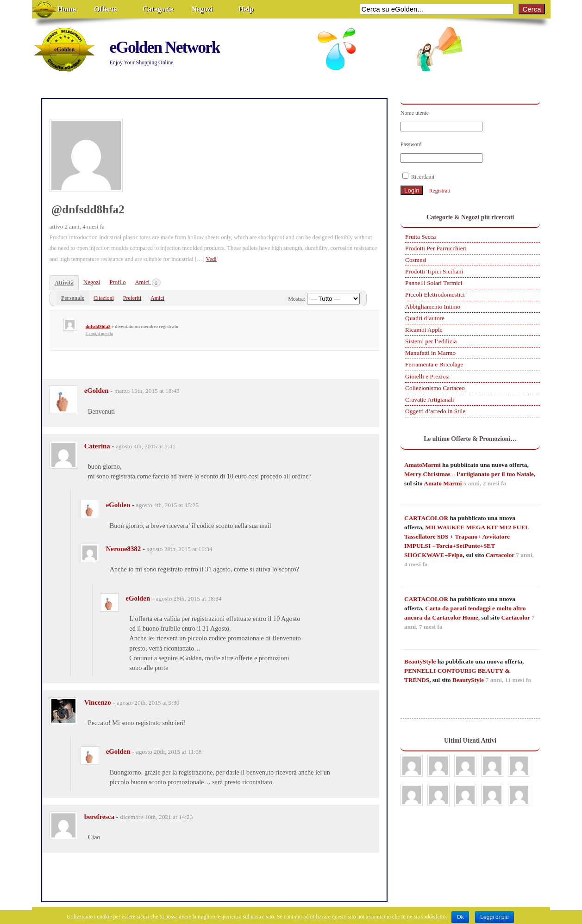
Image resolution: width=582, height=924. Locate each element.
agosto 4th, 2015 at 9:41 (146, 446)
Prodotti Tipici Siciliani (434, 271)
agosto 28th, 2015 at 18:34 (189, 598)
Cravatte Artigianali (430, 400)
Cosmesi (416, 260)
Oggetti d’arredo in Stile (435, 411)
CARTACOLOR (426, 518)
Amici (148, 283)
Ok (460, 917)
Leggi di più (494, 917)
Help (246, 9)
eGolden (97, 391)
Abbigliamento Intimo (433, 307)
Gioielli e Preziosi (427, 376)
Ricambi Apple (424, 330)
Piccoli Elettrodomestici (435, 295)
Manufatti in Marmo (430, 353)
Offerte (106, 9)
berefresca (99, 817)
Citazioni (104, 298)
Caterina (97, 446)
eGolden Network (165, 47)
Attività (64, 283)
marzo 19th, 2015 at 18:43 (147, 391)
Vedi (211, 259)
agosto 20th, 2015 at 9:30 (148, 703)
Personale (73, 298)
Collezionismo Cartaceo (435, 388)
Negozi (202, 9)
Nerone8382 (124, 549)
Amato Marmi (443, 483)
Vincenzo (98, 702)
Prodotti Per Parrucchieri (436, 248)
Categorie (158, 9)
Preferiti (132, 298)
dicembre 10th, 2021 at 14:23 (157, 817)
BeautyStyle (420, 661)
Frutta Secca (420, 237)
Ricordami (418, 176)
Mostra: (297, 299)
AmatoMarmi (422, 465)
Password (411, 144)
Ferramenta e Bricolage (434, 364)
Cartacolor (500, 555)
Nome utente (415, 113)
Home (67, 9)
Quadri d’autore (425, 318)
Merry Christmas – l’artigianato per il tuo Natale (469, 474)
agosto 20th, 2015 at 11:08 (169, 752)
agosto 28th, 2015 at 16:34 (180, 549)
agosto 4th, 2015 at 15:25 (167, 505)
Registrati (440, 191)
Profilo (117, 282)
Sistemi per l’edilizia (431, 341)
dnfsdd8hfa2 (98, 326)
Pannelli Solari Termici (434, 283)
